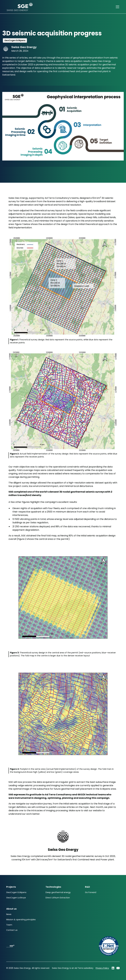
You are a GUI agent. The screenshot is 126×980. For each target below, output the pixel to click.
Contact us (12, 930)
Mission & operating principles (21, 920)
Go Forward (91, 892)
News (9, 914)
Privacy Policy (102, 968)
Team (9, 925)
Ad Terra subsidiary (84, 968)
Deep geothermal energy (58, 892)
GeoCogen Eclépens (16, 892)
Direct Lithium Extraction (58, 898)
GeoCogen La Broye (16, 898)
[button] (117, 7)
